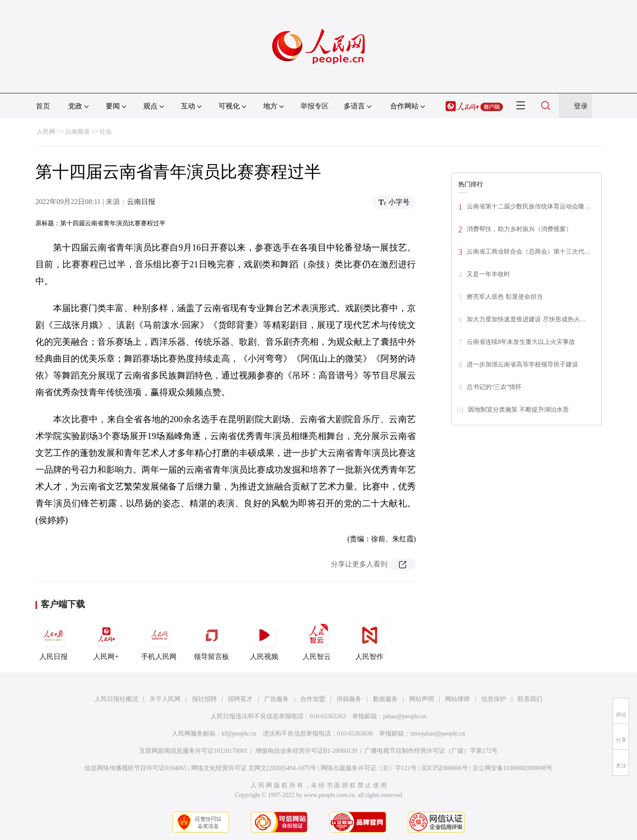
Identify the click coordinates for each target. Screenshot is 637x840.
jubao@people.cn (405, 716)
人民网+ (106, 640)
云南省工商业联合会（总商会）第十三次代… (529, 252)
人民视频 (264, 640)
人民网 (46, 132)
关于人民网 (165, 699)
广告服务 (276, 699)
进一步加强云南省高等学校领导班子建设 (522, 364)
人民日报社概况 (116, 699)
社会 (106, 132)
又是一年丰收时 (488, 274)
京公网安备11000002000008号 (512, 768)
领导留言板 (211, 640)
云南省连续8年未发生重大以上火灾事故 (521, 342)
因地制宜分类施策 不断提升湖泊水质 (518, 410)
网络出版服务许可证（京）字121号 (369, 768)
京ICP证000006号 (445, 768)
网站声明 (422, 699)
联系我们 (530, 699)
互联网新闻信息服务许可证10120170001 (194, 751)
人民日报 (54, 640)
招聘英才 (240, 699)
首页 (43, 106)
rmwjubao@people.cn (437, 734)
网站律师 (457, 699)
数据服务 (385, 699)
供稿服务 (349, 699)
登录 (581, 106)
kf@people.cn (239, 734)
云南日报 (141, 202)
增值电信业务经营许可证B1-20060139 (306, 751)
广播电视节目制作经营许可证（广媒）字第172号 (431, 751)
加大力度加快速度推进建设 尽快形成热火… (526, 319)
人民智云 (317, 640)
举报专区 (315, 106)
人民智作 (369, 640)
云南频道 (77, 132)
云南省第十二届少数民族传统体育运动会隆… (529, 206)
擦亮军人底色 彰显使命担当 (505, 297)
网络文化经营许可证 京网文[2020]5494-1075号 (254, 768)
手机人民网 (159, 640)
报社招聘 (204, 699)
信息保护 (494, 699)
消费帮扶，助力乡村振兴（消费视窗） (519, 229)
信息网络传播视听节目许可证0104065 (136, 768)
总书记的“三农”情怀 (494, 387)
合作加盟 (313, 699)
